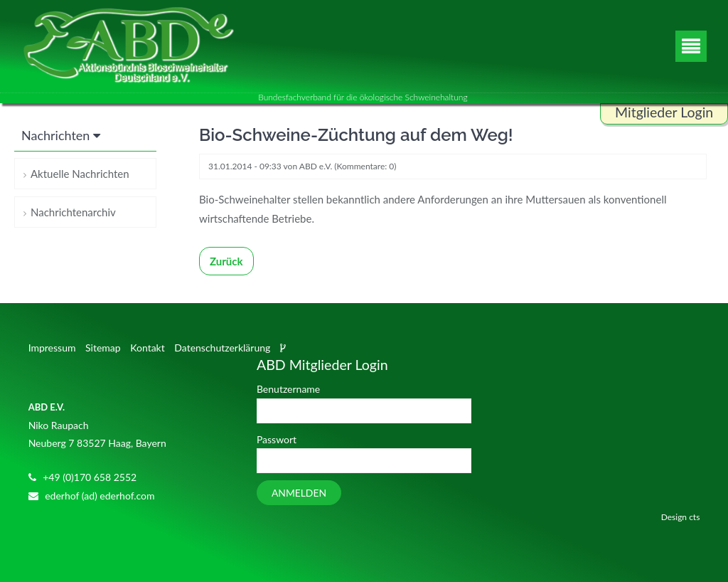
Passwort (277, 439)
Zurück (226, 261)
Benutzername (288, 389)
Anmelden (299, 493)
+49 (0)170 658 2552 (90, 477)
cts (694, 517)
